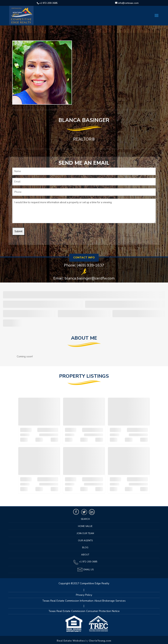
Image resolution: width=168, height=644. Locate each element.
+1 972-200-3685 (48, 3)
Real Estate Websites (71, 641)
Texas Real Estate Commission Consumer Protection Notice (84, 611)
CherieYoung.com (100, 641)
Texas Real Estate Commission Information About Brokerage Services (84, 601)
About (85, 555)
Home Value (85, 526)
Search (85, 519)
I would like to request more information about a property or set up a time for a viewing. (84, 211)
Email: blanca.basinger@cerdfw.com (84, 278)
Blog (85, 548)
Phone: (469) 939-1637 (84, 265)
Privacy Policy (84, 595)
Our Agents (85, 541)
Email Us (85, 570)
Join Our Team (85, 533)
